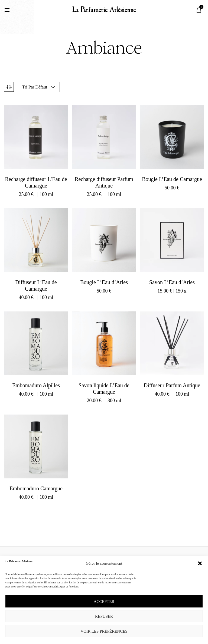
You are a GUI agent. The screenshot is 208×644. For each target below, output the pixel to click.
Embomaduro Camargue (36, 487)
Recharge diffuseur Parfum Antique (104, 181)
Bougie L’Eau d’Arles (104, 281)
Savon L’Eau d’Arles (172, 281)
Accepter (104, 602)
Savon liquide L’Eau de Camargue (104, 387)
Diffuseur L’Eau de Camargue (36, 284)
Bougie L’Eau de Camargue (172, 178)
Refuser (104, 616)
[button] (200, 563)
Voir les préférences (104, 631)
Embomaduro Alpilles (36, 384)
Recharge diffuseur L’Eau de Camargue (36, 181)
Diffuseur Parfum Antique (172, 384)
